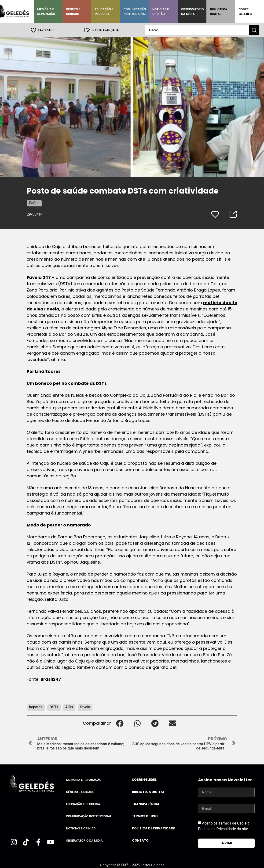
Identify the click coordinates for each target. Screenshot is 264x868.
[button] (120, 723)
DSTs (54, 707)
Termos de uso (145, 816)
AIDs (69, 707)
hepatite (36, 707)
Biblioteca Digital (219, 12)
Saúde (34, 203)
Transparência (146, 804)
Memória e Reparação (46, 12)
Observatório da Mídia (192, 12)
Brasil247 (51, 679)
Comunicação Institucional (135, 12)
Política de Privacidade (153, 828)
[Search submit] (254, 30)
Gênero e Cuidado (73, 12)
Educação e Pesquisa (104, 12)
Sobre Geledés (245, 12)
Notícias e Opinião (161, 12)
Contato (140, 840)
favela (85, 707)
